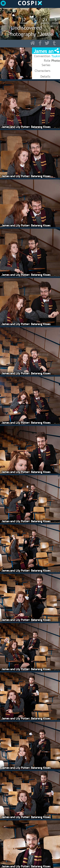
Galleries (45, 21)
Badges (35, 21)
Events (55, 21)
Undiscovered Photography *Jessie (31, 31)
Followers (24, 21)
